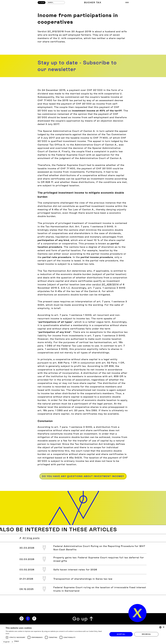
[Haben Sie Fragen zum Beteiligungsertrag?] (83, 476)
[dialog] (83, 634)
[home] (137, 613)
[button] (56, 641)
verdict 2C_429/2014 (105, 284)
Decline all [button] (146, 634)
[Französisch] (34, 619)
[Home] (93, 2)
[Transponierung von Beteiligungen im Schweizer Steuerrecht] (83, 579)
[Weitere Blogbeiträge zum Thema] (83, 530)
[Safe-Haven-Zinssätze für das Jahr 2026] (83, 570)
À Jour (42, 3)
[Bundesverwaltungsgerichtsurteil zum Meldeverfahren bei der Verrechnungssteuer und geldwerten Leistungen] (83, 548)
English (7, 642)
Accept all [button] (121, 634)
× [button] (163, 627)
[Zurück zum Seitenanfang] (83, 619)
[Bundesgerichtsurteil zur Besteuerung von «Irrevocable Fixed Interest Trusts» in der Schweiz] (83, 589)
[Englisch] (28, 619)
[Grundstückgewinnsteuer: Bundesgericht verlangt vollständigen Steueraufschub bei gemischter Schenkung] (83, 559)
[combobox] (8, 642)
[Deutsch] (22, 619)
